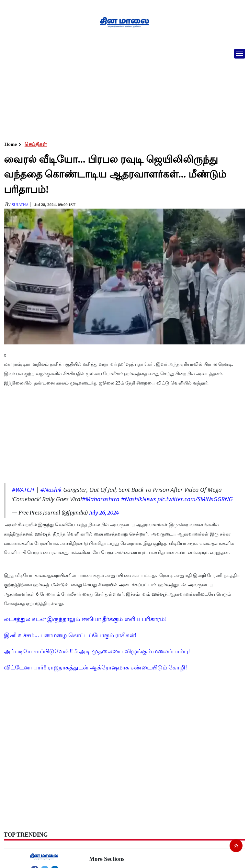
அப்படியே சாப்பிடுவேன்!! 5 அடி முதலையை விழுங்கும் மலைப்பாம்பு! (97, 651)
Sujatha (20, 205)
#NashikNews (138, 499)
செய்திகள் (36, 144)
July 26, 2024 (104, 513)
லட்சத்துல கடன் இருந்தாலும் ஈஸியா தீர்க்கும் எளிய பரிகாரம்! (85, 619)
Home (11, 144)
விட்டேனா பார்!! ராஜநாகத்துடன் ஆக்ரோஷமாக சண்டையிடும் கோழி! (96, 667)
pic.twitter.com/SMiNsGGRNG (195, 499)
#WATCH (23, 490)
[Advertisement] (122, 92)
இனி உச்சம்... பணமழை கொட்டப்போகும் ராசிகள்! (70, 635)
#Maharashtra (101, 499)
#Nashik (51, 490)
